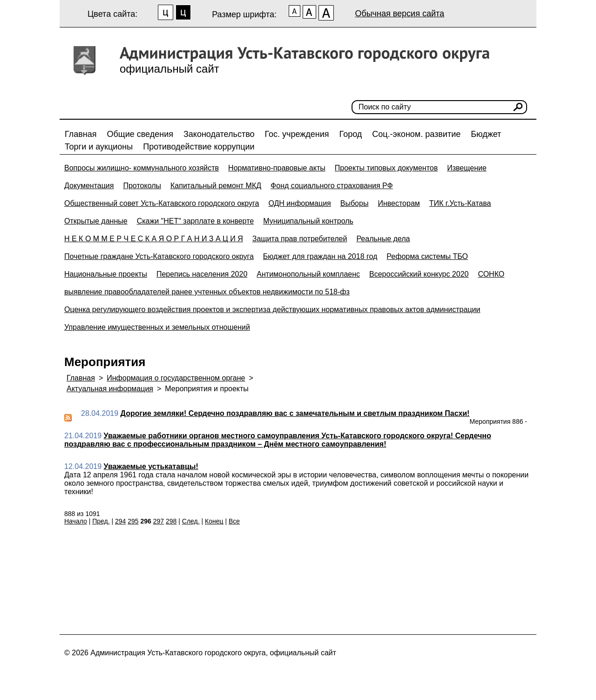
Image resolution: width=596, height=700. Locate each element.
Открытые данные (96, 221)
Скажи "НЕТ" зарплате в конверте (196, 221)
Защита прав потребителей (300, 239)
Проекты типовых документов (386, 168)
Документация (89, 186)
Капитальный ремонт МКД (216, 186)
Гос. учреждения (297, 134)
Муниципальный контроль (308, 221)
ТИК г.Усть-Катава (460, 203)
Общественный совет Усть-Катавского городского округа (162, 203)
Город (351, 134)
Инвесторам (399, 203)
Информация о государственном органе (176, 378)
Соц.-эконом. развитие (416, 134)
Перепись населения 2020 (202, 274)
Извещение (467, 168)
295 (133, 521)
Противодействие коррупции (199, 147)
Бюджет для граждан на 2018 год (320, 256)
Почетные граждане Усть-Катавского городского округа (159, 256)
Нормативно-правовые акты (277, 168)
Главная (81, 134)
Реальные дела (383, 239)
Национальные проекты (106, 274)
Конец (214, 521)
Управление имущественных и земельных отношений (157, 327)
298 (171, 521)
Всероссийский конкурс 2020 (419, 274)
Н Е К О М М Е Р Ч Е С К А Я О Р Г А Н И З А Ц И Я (154, 239)
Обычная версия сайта (400, 14)
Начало (76, 521)
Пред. (101, 521)
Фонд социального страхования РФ (332, 186)
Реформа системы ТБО (427, 256)
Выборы (355, 203)
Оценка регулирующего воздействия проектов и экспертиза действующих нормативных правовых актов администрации (272, 309)
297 (159, 521)
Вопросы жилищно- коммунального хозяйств (142, 168)
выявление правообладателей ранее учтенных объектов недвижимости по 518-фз (207, 292)
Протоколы (142, 186)
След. (191, 521)
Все (234, 521)
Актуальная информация (110, 389)
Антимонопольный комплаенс (308, 274)
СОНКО (491, 274)
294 (120, 521)
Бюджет (486, 134)
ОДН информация (299, 203)
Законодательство (219, 134)
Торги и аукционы (99, 147)
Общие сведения (140, 134)
